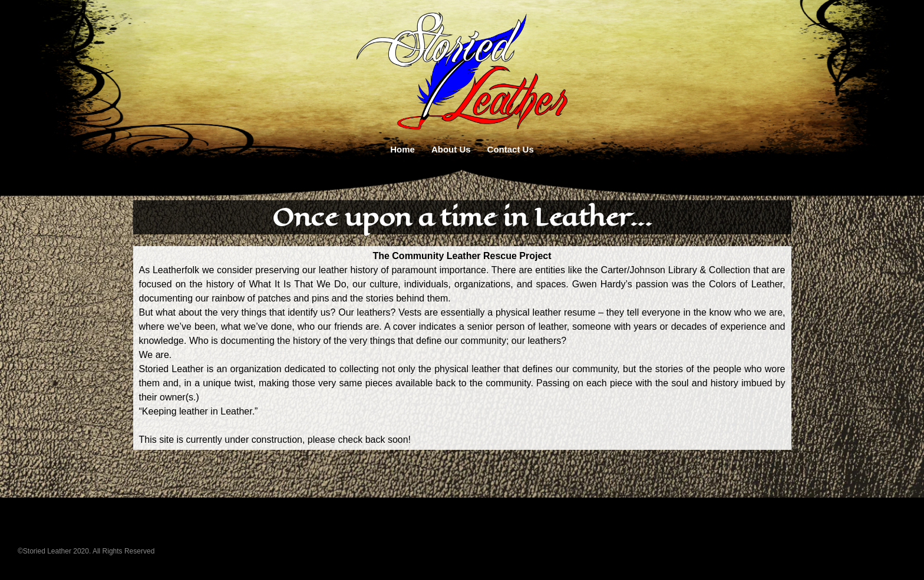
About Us (451, 149)
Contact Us (511, 149)
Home (402, 149)
